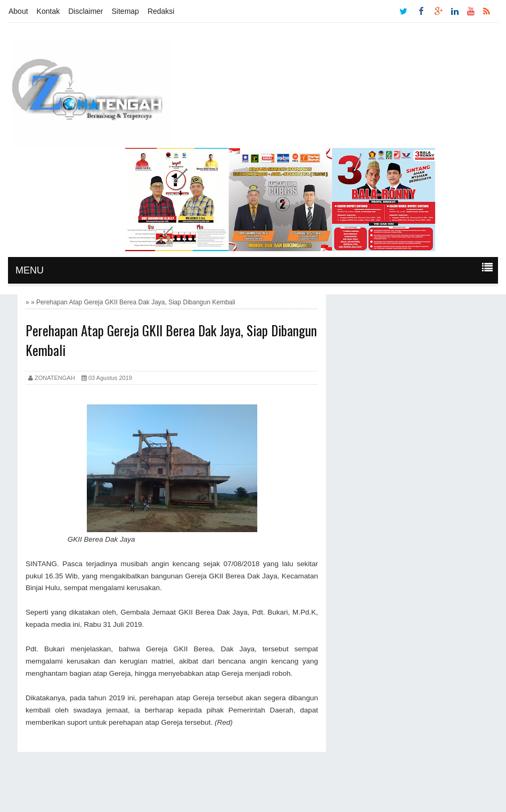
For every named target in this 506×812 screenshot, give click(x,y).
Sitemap (125, 11)
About (18, 11)
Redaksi (161, 11)
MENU (30, 270)
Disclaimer (85, 11)
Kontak (48, 11)
